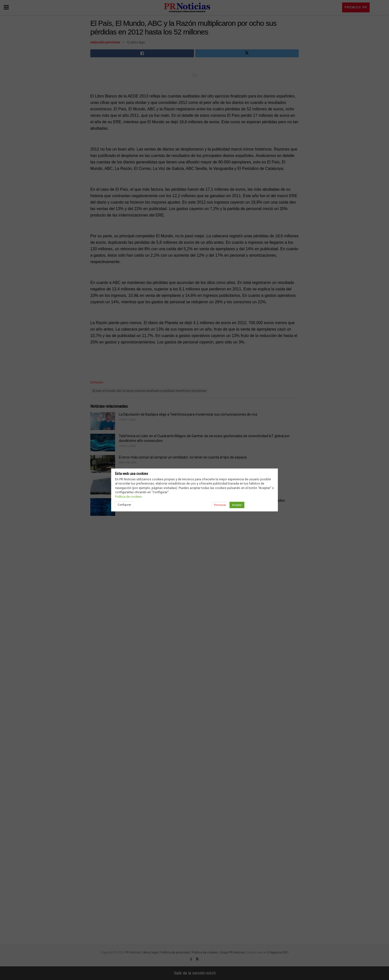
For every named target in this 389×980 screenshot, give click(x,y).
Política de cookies (129, 497)
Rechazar (220, 505)
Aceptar (237, 505)
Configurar (124, 505)
